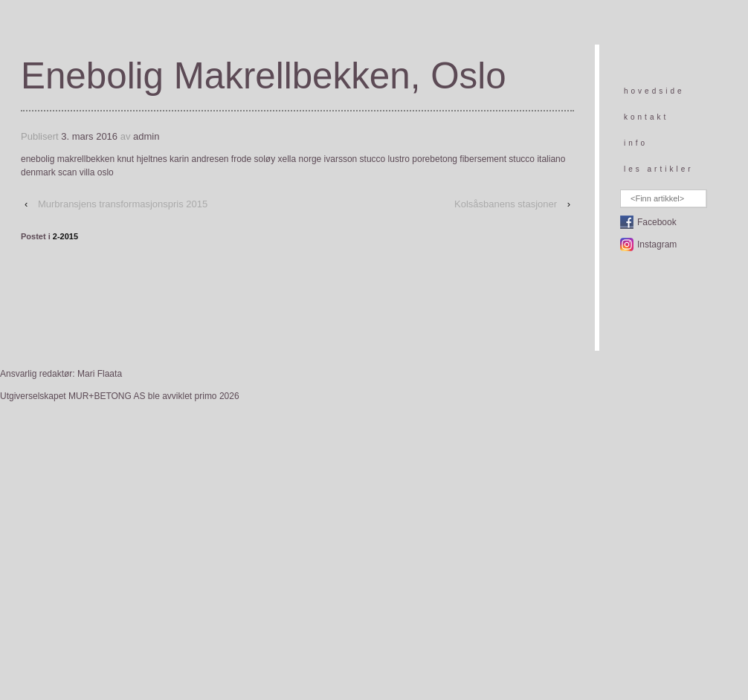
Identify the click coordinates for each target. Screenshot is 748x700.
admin (146, 136)
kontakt (646, 117)
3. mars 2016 (89, 136)
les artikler (659, 169)
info (636, 143)
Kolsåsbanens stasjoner (506, 204)
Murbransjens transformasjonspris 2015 (123, 204)
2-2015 (65, 236)
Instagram (657, 244)
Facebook (657, 222)
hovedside (654, 91)
